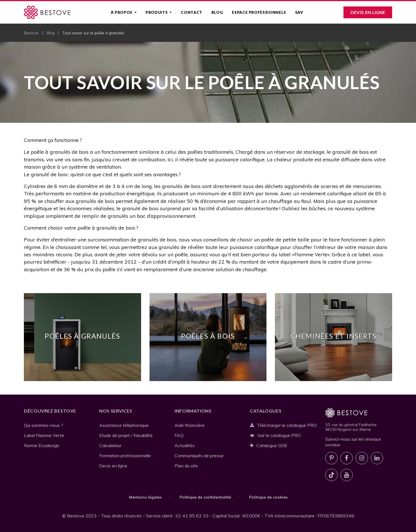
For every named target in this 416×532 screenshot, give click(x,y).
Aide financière (190, 425)
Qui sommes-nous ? (44, 425)
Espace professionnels (259, 12)
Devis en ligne (368, 12)
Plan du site (186, 466)
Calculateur (110, 445)
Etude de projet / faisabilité (126, 435)
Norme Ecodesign (42, 445)
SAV (299, 12)
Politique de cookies (268, 497)
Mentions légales (145, 497)
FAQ (179, 435)
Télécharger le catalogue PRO (283, 425)
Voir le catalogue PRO (275, 435)
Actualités (185, 445)
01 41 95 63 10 (192, 516)
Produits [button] (157, 12)
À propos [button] (122, 12)
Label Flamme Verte (44, 435)
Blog (217, 12)
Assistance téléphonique (124, 425)
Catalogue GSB (268, 445)
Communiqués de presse (199, 456)
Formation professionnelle (125, 456)
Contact (191, 12)
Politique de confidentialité (205, 497)
